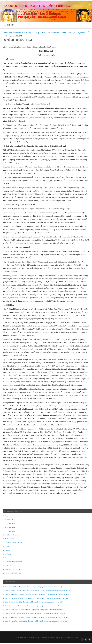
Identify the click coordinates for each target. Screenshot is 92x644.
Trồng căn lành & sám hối (13, 543)
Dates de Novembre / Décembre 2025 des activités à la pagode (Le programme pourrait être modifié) (37, 594)
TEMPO (44, 33)
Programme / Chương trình (14, 516)
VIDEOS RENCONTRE (13, 573)
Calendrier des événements (13, 562)
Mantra (66, 638)
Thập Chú (8, 565)
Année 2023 (11, 531)
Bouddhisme (54, 33)
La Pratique (8, 554)
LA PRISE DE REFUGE (13, 569)
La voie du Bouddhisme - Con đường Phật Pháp (37, 6)
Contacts (8, 550)
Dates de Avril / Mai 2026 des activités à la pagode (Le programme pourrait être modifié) (33, 587)
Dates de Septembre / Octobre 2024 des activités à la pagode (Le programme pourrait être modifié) (36, 621)
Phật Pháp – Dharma (11, 535)
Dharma (7, 558)
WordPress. (75, 638)
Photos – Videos (10, 539)
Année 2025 (11, 523)
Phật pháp (81, 33)
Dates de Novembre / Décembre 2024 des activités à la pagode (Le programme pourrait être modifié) (37, 617)
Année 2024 (11, 527)
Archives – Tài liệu (68, 33)
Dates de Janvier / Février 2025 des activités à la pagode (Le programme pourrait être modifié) (35, 613)
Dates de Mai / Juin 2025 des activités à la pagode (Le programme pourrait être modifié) (33, 606)
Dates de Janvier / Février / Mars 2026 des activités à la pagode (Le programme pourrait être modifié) (37, 591)
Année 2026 (11, 520)
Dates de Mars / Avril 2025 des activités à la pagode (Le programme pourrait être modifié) (34, 610)
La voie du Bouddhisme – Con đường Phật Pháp (30, 638)
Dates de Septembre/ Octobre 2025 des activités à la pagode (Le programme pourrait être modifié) (36, 598)
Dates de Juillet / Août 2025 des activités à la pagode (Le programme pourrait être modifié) (34, 602)
